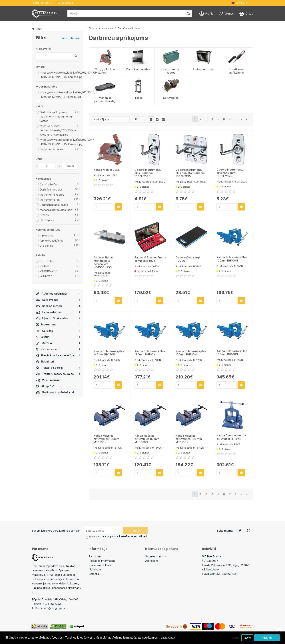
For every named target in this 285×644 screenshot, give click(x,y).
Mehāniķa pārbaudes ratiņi (56, 210)
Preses (44, 215)
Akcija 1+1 (45, 386)
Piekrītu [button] (267, 637)
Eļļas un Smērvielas (58, 318)
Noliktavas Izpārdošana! (55, 392)
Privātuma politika (100, 565)
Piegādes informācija (102, 560)
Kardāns (58, 331)
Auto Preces (58, 300)
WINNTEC (46, 276)
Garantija (94, 573)
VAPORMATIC (49, 271)
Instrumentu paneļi (51, 149)
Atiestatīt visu (71, 38)
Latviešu (238, 3)
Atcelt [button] (234, 637)
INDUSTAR (47, 261)
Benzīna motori (58, 306)
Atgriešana (152, 560)
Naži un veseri (58, 349)
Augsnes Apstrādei (58, 294)
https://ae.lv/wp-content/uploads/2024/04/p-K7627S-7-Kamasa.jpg (58, 130)
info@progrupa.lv (41, 3)
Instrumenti (58, 324)
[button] (240, 3)
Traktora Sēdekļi (58, 368)
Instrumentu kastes (52, 195)
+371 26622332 (65, 3)
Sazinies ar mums (156, 556)
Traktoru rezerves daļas (58, 374)
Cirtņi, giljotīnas (49, 184)
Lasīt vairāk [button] (168, 637)
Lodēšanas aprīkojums (54, 205)
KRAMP (45, 266)
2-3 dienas (46, 246)
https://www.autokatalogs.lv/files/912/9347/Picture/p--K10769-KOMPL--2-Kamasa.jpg (74, 95)
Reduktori (58, 362)
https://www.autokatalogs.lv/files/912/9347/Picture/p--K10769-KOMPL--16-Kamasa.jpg (74, 75)
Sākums (93, 28)
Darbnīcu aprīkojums (129, 28)
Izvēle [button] (247, 637)
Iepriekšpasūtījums (52, 241)
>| (247, 119)
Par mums (95, 556)
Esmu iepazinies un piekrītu (117, 536)
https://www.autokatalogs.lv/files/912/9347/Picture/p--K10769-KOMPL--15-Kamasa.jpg (74, 142)
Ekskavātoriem (58, 312)
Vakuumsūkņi (48, 380)
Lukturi (58, 337)
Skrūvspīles (47, 220)
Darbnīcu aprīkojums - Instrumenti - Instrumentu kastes (56, 117)
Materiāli (58, 343)
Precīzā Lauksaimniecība (58, 355)
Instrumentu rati (50, 200)
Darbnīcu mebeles (51, 190)
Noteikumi (95, 569)
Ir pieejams (47, 235)
